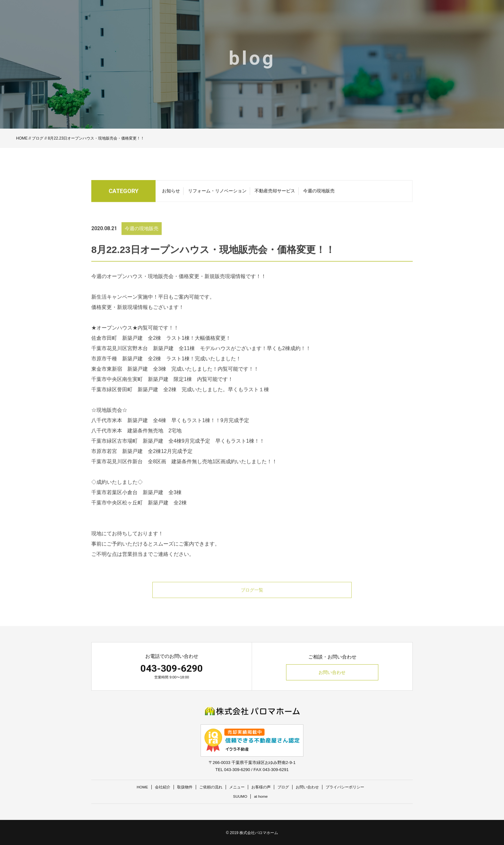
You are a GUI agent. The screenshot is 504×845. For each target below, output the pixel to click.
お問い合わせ (332, 673)
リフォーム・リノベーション (217, 193)
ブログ (38, 138)
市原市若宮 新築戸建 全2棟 (126, 461)
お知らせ (171, 193)
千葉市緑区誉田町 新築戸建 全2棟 (134, 399)
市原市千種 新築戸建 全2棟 (126, 368)
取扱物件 (181, 787)
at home (261, 796)
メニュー (236, 787)
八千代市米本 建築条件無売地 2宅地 (136, 440)
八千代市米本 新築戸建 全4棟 (129, 430)
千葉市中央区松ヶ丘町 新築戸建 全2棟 (139, 512)
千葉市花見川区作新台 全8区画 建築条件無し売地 (152, 471)
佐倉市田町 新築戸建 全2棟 (126, 347)
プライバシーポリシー (351, 787)
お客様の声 (261, 787)
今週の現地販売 (319, 193)
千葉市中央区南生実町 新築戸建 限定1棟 (142, 389)
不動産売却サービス (275, 193)
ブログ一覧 (252, 600)
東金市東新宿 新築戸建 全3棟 (129, 378)
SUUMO (239, 796)
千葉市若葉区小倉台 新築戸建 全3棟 (136, 502)
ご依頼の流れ (208, 787)
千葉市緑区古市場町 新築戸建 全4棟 (136, 450)
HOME (22, 138)
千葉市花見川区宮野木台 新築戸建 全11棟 (143, 358)
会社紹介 (157, 787)
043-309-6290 (172, 668)
